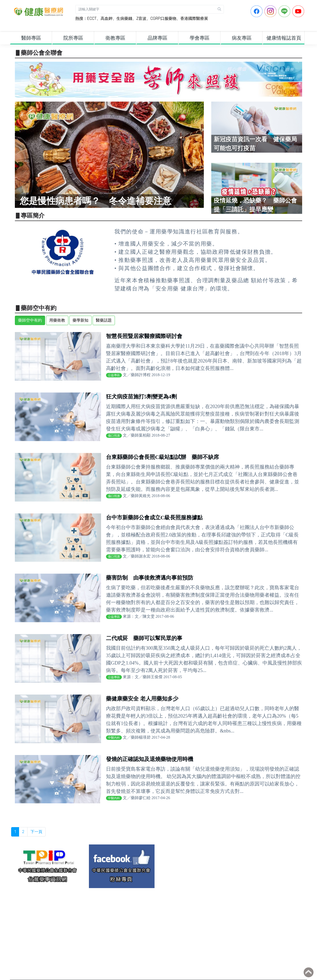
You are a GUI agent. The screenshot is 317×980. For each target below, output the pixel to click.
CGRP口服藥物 (163, 18)
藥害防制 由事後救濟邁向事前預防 (150, 578)
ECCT (92, 18)
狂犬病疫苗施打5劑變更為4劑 (141, 397)
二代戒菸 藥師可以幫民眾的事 (144, 638)
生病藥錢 (124, 18)
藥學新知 (80, 320)
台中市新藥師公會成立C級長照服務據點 (154, 518)
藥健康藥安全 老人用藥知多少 (142, 699)
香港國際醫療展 (194, 18)
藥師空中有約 (30, 320)
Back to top (309, 972)
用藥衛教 (57, 320)
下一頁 (36, 832)
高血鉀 (106, 18)
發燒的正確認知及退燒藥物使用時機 (150, 759)
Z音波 (141, 18)
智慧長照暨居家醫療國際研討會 (144, 336)
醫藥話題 (104, 320)
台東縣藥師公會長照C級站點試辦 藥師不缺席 (162, 457)
